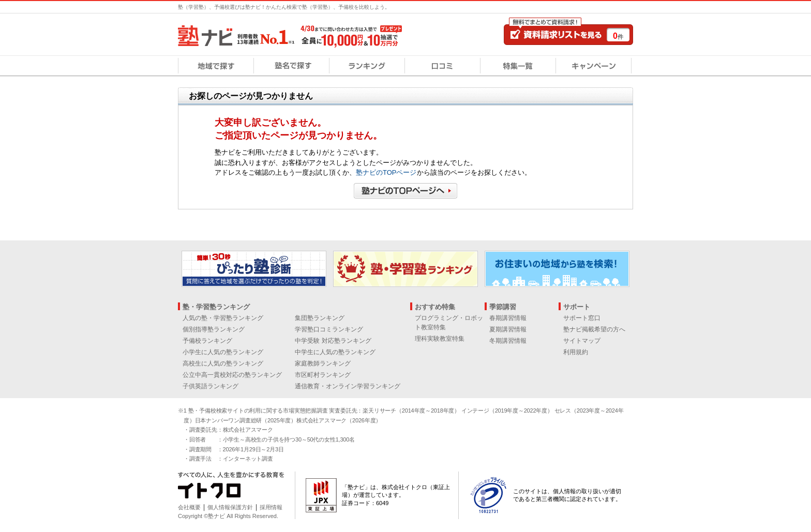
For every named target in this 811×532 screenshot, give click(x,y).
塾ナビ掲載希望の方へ (594, 329)
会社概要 (189, 507)
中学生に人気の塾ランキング (335, 352)
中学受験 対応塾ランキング (333, 341)
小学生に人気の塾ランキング (223, 352)
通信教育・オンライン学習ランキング (348, 386)
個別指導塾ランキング (214, 329)
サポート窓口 (582, 318)
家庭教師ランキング (323, 363)
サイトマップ (582, 341)
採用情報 (271, 507)
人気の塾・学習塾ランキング (223, 318)
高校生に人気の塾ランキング (223, 363)
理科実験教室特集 (440, 339)
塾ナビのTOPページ (386, 172)
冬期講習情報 (508, 341)
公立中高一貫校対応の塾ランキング (232, 375)
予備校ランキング (207, 341)
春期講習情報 (508, 318)
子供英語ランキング (211, 386)
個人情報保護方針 (230, 507)
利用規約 (576, 352)
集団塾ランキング (320, 318)
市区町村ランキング (323, 375)
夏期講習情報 (508, 329)
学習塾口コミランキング (329, 329)
